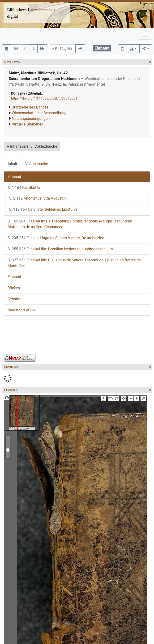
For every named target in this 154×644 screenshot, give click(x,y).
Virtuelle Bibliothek (28, 124)
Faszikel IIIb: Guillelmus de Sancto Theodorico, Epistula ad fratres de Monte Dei (74, 263)
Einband (14, 177)
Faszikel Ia (24, 188)
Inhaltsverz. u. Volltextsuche (32, 146)
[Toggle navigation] (145, 35)
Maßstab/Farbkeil (22, 310)
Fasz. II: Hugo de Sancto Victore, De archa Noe (56, 238)
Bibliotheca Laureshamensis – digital (33, 13)
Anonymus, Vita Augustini (38, 198)
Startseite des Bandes (30, 107)
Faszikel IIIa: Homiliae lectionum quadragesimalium (60, 249)
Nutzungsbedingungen (31, 119)
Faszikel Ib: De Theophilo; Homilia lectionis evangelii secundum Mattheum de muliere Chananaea (70, 224)
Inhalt (13, 164)
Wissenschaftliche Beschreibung (39, 113)
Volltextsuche (37, 164)
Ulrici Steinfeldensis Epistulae (43, 209)
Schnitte (14, 299)
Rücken (14, 288)
